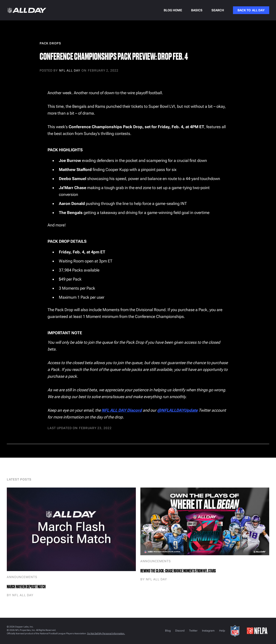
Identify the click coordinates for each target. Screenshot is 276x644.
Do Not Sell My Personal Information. (106, 633)
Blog (168, 631)
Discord (180, 631)
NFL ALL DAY (70, 71)
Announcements (22, 577)
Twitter (193, 631)
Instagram (208, 631)
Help (222, 631)
